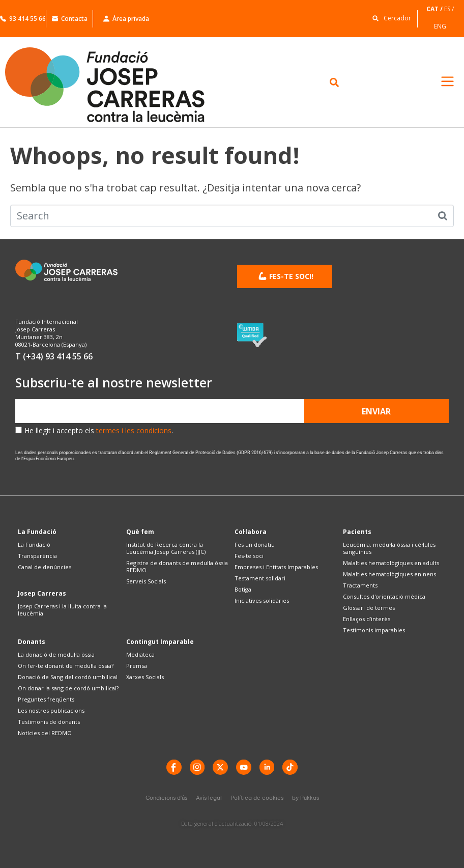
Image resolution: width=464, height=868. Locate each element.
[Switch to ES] (450, 9)
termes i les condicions (134, 430)
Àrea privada (126, 19)
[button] (389, 18)
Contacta (70, 19)
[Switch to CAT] (435, 9)
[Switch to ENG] (441, 26)
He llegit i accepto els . (99, 430)
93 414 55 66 (23, 19)
